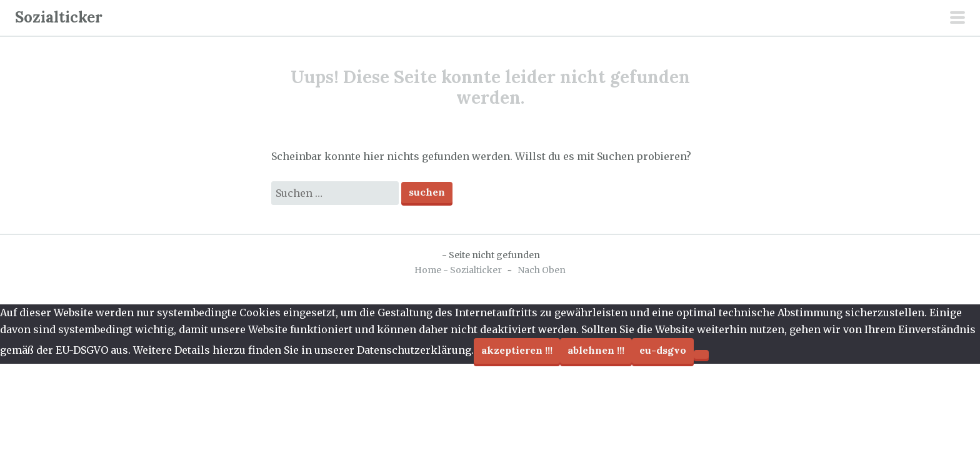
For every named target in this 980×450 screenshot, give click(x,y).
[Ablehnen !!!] (701, 354)
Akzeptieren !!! (517, 350)
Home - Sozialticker (458, 270)
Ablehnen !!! (596, 350)
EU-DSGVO (663, 350)
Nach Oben (542, 270)
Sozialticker (59, 17)
